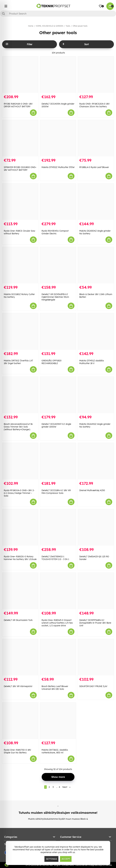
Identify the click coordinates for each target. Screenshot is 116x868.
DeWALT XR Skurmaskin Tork (18, 620)
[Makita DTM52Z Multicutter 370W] (58, 138)
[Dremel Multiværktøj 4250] (96, 461)
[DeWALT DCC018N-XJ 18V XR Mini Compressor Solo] (58, 461)
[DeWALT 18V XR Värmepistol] (20, 657)
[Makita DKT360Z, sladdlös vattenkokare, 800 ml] (58, 721)
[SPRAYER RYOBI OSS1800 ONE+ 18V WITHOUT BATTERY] (20, 138)
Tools (68, 26)
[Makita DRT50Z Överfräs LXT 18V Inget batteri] (20, 331)
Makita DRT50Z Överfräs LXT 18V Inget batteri (18, 362)
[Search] (58, 14)
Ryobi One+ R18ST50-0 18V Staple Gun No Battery (17, 751)
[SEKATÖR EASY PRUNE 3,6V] (96, 657)
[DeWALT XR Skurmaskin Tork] (20, 591)
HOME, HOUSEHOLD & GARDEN (49, 26)
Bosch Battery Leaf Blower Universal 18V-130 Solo (55, 688)
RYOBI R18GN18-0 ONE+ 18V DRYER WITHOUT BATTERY (18, 105)
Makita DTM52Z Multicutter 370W (58, 167)
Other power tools (80, 26)
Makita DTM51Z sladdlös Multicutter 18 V (92, 362)
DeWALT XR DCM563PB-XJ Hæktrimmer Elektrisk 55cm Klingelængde (55, 297)
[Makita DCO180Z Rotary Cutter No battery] (20, 265)
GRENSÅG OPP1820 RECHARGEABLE (52, 362)
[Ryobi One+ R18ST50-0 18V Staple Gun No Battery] (20, 721)
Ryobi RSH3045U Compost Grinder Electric (55, 232)
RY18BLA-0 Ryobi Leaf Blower (94, 167)
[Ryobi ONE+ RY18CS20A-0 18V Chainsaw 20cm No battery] (96, 75)
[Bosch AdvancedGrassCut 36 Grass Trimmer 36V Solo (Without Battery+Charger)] (20, 395)
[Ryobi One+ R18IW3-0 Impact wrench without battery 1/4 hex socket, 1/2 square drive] (58, 591)
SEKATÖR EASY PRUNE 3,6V (93, 686)
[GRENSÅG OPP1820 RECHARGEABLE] (58, 331)
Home (31, 26)
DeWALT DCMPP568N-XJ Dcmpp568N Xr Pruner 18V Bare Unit (95, 623)
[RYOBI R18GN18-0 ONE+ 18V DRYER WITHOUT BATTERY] (20, 75)
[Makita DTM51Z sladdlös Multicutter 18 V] (96, 331)
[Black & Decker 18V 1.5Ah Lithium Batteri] (96, 265)
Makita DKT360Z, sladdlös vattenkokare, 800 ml (55, 751)
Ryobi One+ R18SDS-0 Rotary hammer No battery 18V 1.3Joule (20, 558)
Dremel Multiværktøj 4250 (92, 490)
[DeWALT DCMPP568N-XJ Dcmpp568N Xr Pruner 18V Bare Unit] (96, 591)
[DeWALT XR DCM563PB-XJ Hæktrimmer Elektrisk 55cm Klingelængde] (58, 265)
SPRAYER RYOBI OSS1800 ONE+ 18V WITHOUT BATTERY (20, 169)
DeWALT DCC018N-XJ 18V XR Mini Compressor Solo (56, 492)
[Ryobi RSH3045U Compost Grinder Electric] (58, 202)
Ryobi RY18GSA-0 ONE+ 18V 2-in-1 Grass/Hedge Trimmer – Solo (19, 493)
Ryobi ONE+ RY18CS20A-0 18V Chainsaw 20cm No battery (94, 105)
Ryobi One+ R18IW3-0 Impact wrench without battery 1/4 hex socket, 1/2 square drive (57, 623)
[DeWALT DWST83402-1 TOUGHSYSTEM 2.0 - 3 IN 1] (58, 528)
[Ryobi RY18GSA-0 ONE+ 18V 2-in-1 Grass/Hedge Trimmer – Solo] (20, 461)
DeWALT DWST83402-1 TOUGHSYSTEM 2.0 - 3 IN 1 (55, 558)
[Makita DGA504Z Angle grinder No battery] (96, 202)
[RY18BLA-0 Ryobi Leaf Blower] (96, 138)
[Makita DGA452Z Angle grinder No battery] (96, 395)
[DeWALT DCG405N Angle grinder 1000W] (58, 75)
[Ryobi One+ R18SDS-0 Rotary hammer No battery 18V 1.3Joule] (20, 528)
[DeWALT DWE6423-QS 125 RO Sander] (96, 528)
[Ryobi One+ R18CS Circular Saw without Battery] (20, 202)
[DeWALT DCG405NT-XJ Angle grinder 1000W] (58, 395)
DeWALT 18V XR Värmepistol (18, 686)
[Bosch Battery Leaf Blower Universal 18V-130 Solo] (58, 657)
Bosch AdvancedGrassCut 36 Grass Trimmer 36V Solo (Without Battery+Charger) (18, 427)
